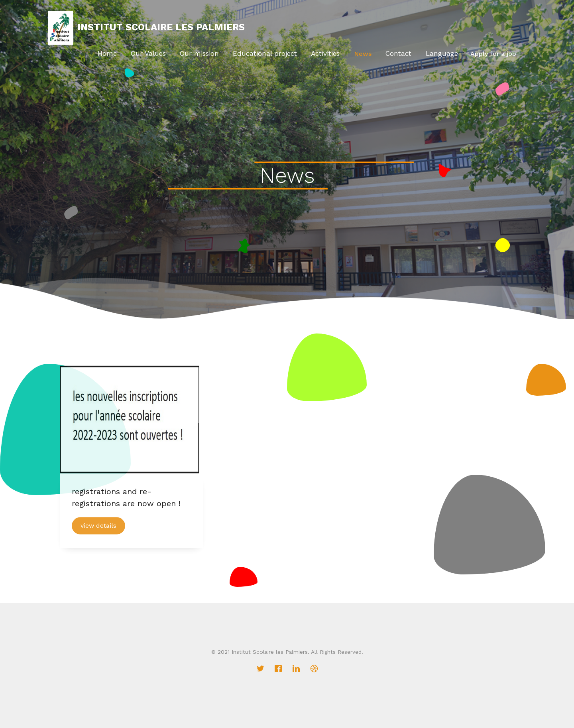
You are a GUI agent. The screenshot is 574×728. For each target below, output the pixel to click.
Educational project (265, 53)
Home (107, 53)
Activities (326, 53)
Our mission (199, 53)
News (364, 54)
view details (98, 529)
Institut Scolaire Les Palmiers (161, 27)
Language (443, 53)
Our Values (148, 53)
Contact (400, 53)
